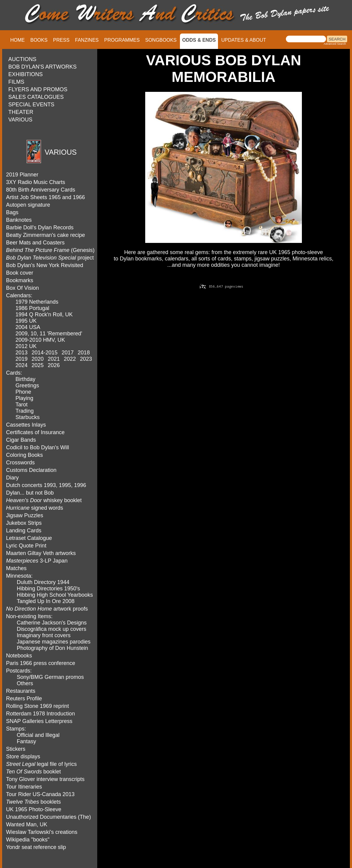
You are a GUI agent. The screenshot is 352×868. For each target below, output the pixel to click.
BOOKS (39, 40)
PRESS (61, 40)
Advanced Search (335, 44)
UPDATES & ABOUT (244, 40)
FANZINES (87, 40)
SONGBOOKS (161, 40)
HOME (18, 40)
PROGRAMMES (122, 40)
